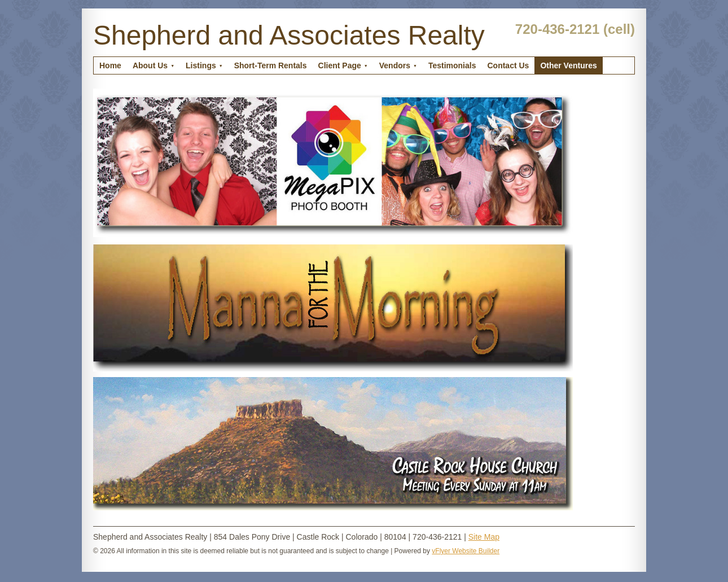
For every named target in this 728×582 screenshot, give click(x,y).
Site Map (484, 537)
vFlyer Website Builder (466, 551)
